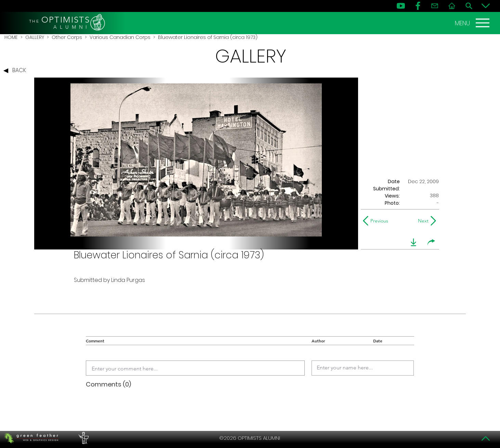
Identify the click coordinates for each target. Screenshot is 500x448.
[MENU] (473, 23)
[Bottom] (486, 6)
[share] (431, 242)
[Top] (486, 438)
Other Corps (67, 37)
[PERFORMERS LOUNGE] (83, 438)
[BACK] (16, 71)
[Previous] (377, 221)
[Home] (452, 6)
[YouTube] (401, 6)
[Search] (469, 6)
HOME (11, 37)
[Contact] (435, 6)
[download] (413, 242)
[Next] (422, 221)
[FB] (418, 6)
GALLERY (35, 37)
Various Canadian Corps (120, 37)
